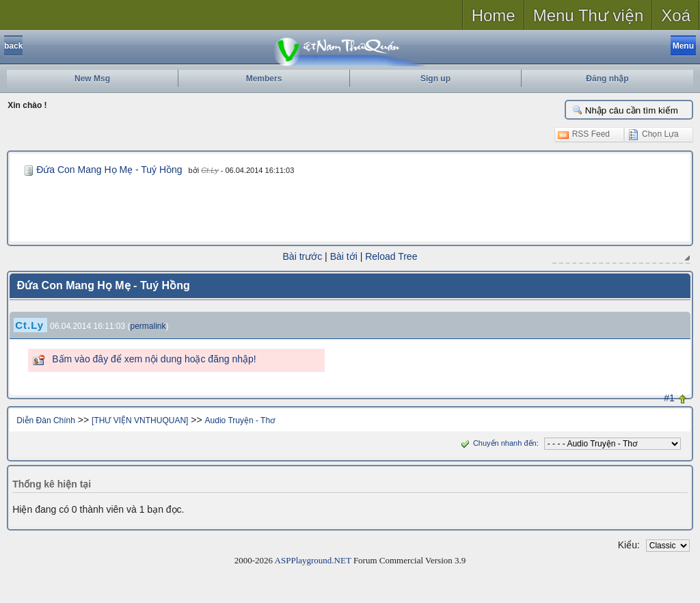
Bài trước (303, 256)
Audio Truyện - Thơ (240, 420)
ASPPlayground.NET (313, 560)
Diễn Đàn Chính (46, 420)
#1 (669, 398)
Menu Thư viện (589, 15)
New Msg (92, 79)
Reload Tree (391, 256)
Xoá (676, 15)
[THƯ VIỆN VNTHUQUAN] (140, 420)
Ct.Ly (210, 170)
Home (494, 15)
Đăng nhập (607, 79)
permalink (148, 326)
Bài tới (344, 256)
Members (264, 79)
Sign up (435, 79)
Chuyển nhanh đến (497, 443)
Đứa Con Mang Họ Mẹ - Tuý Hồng (109, 170)
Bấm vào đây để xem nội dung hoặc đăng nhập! (154, 359)
